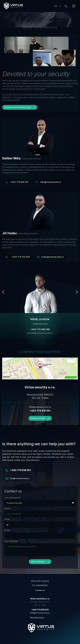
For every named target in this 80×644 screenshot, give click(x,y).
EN (56, 6)
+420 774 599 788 (40, 329)
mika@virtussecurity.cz (51, 182)
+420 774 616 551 (19, 182)
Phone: (8, 530)
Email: (7, 519)
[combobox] (40, 503)
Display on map (40, 418)
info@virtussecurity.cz (40, 407)
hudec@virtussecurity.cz (53, 257)
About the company (40, 581)
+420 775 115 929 (21, 257)
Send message (40, 562)
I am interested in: (13, 498)
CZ (60, 6)
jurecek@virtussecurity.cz (40, 333)
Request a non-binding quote (20, 107)
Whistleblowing (37, 618)
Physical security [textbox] (14, 503)
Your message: (11, 541)
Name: (7, 508)
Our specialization (40, 585)
